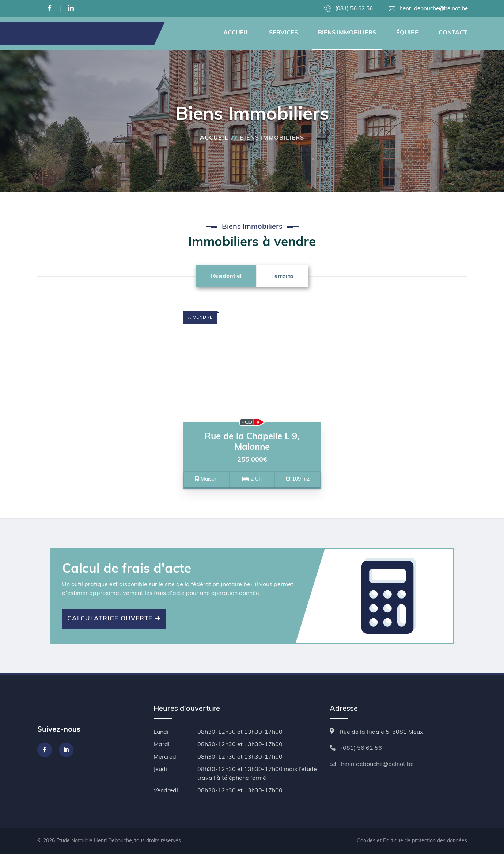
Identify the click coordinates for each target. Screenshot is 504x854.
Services (283, 33)
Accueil (236, 33)
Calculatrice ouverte (114, 618)
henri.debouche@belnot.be (428, 9)
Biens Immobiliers (347, 33)
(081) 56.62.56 (348, 9)
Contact (453, 33)
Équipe (407, 33)
